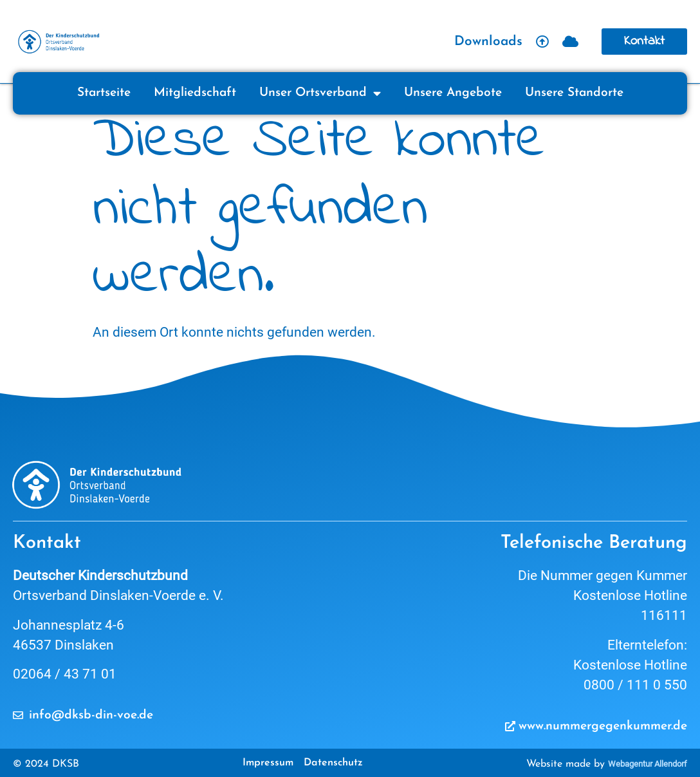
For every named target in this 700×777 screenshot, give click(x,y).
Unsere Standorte (574, 93)
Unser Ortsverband (320, 93)
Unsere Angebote (453, 93)
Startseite (104, 93)
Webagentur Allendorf (648, 764)
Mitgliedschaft (195, 93)
